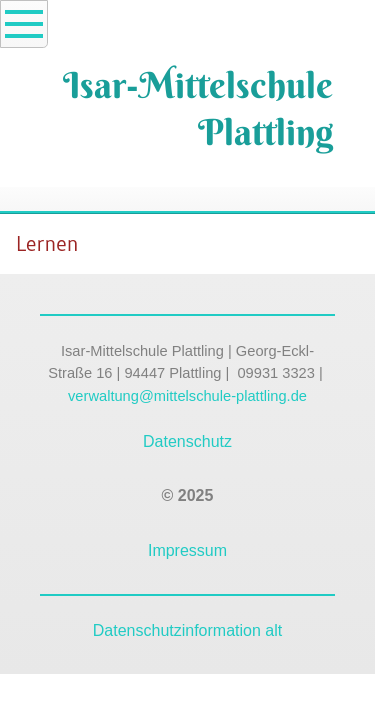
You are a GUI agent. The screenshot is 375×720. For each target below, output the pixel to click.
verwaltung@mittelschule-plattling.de (187, 396)
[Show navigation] (24, 24)
